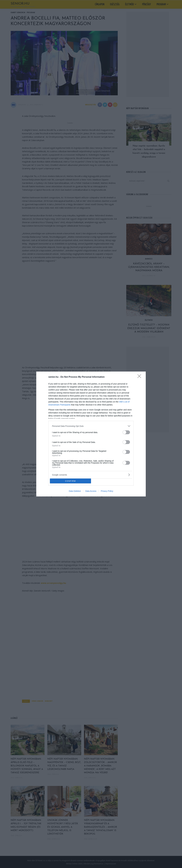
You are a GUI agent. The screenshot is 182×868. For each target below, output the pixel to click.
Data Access (91, 491)
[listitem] (91, 426)
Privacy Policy (107, 491)
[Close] (140, 377)
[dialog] (91, 434)
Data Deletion (75, 491)
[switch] (126, 432)
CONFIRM (70, 481)
